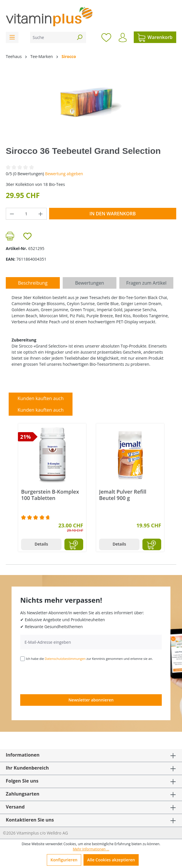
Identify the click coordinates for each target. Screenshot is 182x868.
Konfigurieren (64, 860)
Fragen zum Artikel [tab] (146, 283)
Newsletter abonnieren (91, 700)
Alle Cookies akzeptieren (111, 860)
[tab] (33, 283)
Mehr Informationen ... (91, 849)
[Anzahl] (26, 214)
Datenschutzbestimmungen (65, 659)
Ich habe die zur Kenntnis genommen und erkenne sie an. (90, 659)
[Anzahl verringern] (12, 214)
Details (41, 544)
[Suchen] (79, 37)
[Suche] (52, 37)
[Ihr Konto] (123, 38)
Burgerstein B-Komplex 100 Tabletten (50, 495)
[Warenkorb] (155, 37)
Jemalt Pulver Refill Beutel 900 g (123, 495)
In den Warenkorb (113, 214)
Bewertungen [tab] (90, 283)
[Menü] (12, 37)
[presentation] (64, 677)
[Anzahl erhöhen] (41, 214)
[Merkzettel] (106, 37)
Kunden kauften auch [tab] (41, 398)
